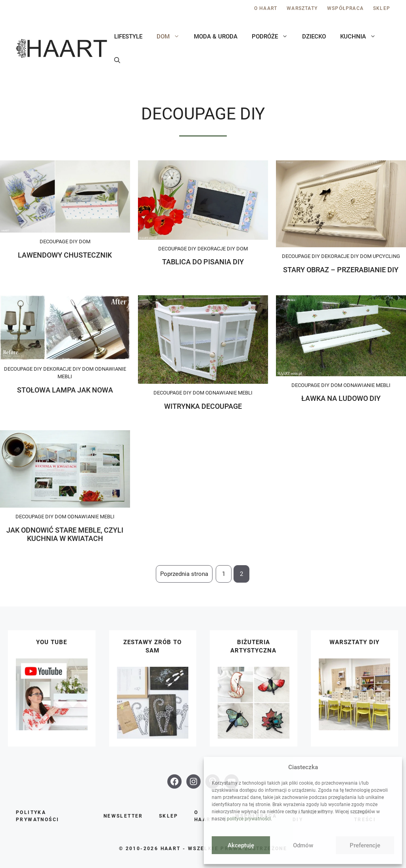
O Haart (266, 8)
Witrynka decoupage (203, 406)
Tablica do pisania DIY (203, 262)
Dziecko (314, 37)
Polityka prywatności (37, 816)
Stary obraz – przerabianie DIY (341, 270)
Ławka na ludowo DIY (341, 398)
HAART (171, 849)
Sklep (382, 8)
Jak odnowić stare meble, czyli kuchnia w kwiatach (65, 534)
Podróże (273, 37)
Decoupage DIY (59, 242)
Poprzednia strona (184, 574)
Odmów (303, 845)
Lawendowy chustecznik (65, 255)
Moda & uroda (216, 37)
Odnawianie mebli (229, 393)
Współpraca (345, 8)
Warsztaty (302, 8)
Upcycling (386, 256)
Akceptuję (241, 845)
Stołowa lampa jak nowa (65, 390)
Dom (172, 37)
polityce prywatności (249, 819)
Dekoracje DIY (216, 249)
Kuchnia (362, 37)
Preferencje (365, 845)
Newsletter (123, 816)
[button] (117, 60)
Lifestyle (128, 37)
